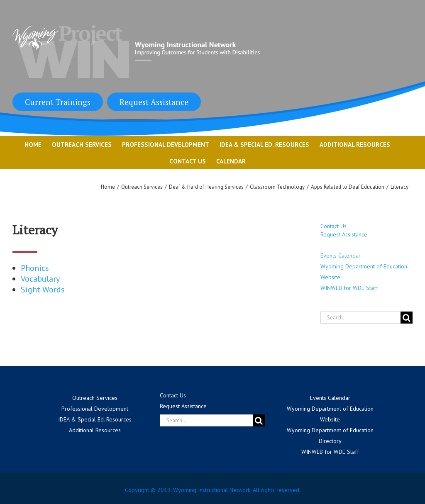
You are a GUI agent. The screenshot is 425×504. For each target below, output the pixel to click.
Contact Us (333, 226)
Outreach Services (95, 398)
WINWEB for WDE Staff (349, 288)
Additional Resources (95, 430)
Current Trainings (58, 102)
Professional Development (95, 409)
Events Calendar (341, 256)
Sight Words (43, 290)
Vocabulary (40, 279)
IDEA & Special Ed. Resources (95, 419)
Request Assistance (154, 102)
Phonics (35, 268)
